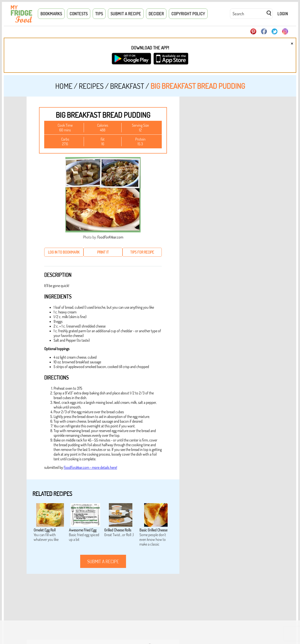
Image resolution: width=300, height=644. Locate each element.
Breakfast (127, 86)
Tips (99, 14)
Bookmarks (51, 14)
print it (103, 252)
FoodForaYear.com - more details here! (90, 467)
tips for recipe (142, 252)
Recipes (91, 86)
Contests (79, 14)
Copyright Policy (188, 14)
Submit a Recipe (126, 14)
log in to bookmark (64, 252)
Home (64, 86)
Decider (156, 14)
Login (283, 14)
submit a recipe (103, 561)
